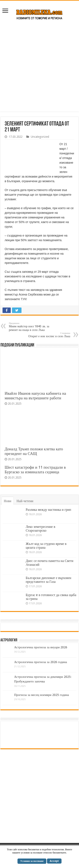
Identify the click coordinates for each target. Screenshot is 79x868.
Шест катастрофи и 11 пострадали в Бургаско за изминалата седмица (35, 470)
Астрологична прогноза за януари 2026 (41, 647)
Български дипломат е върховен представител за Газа (48, 580)
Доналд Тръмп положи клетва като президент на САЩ (34, 451)
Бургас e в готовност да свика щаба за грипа (51, 597)
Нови (8, 501)
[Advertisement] (39, 68)
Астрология (9, 640)
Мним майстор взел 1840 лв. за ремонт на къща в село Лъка (30, 327)
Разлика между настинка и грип (48, 510)
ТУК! (24, 299)
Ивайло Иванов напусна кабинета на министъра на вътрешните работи (35, 396)
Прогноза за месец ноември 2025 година (42, 695)
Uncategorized (40, 137)
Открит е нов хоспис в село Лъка (49, 335)
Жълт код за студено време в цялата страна (46, 546)
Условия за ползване (32, 861)
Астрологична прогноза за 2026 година (41, 662)
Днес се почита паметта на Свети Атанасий (50, 563)
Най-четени (25, 501)
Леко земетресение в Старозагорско (40, 529)
